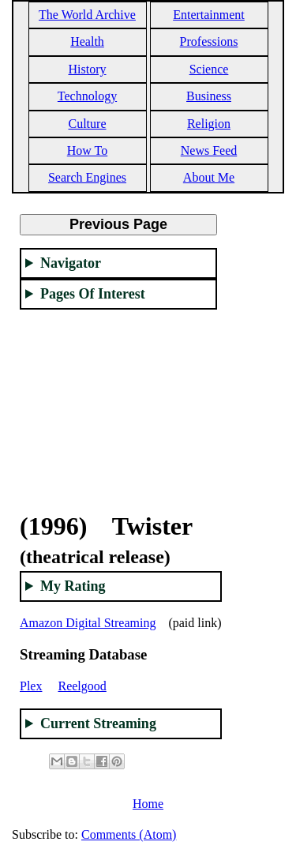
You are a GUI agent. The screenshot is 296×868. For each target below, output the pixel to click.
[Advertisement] (118, 401)
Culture (88, 124)
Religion (209, 124)
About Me (209, 177)
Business (209, 96)
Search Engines (87, 177)
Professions (209, 41)
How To (87, 150)
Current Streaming (98, 723)
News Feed (209, 150)
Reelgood (82, 686)
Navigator (71, 263)
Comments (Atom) (129, 834)
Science (209, 69)
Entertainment (209, 15)
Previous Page (118, 224)
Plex (31, 686)
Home (148, 804)
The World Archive (87, 15)
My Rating (73, 586)
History (88, 69)
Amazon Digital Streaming (88, 623)
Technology (87, 96)
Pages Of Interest (93, 294)
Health (87, 41)
